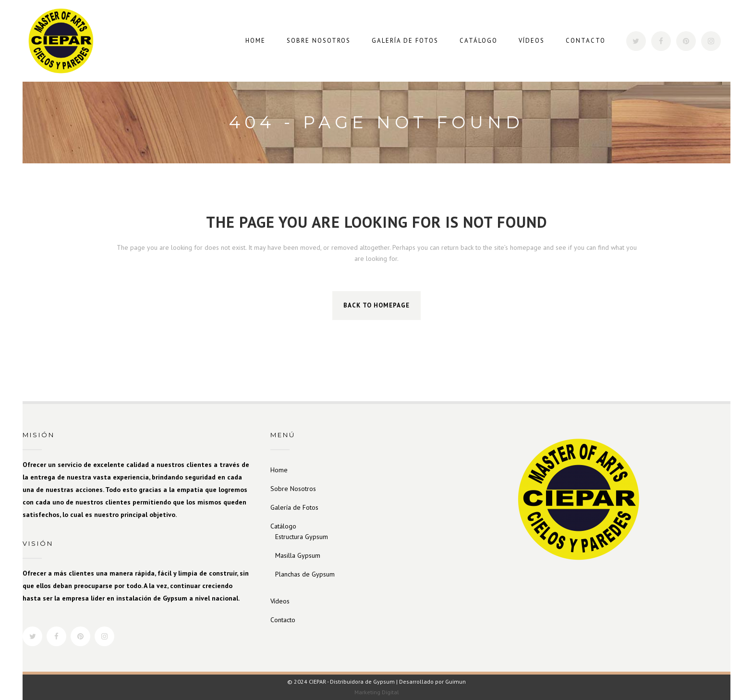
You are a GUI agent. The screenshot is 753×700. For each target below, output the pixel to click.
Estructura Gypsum (302, 537)
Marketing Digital (377, 692)
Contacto (283, 620)
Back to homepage (376, 305)
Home (279, 470)
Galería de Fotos (294, 507)
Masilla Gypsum (298, 555)
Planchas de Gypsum (305, 574)
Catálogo (283, 526)
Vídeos (280, 601)
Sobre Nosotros (293, 489)
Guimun (455, 682)
